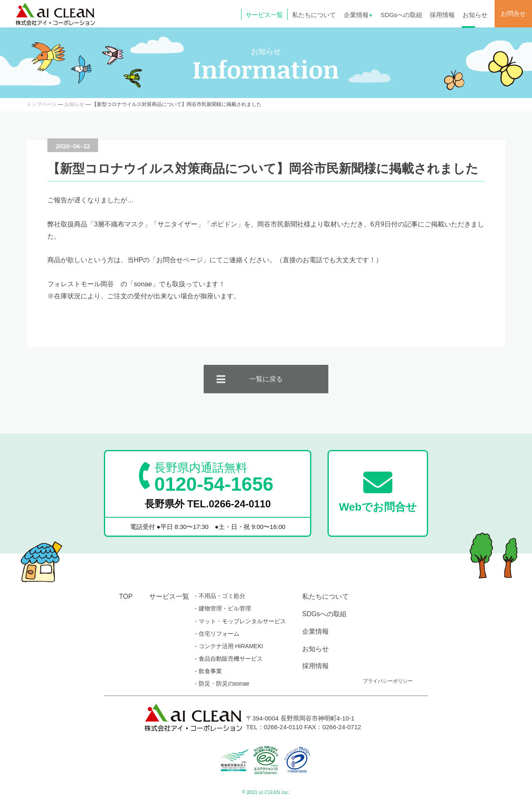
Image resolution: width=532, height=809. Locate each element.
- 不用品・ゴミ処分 (220, 596)
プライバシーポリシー (388, 681)
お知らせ (475, 15)
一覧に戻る (266, 388)
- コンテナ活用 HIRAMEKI (229, 646)
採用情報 (442, 15)
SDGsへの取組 (401, 15)
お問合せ (513, 14)
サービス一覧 (264, 15)
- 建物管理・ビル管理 (223, 608)
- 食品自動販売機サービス (229, 659)
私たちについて (314, 15)
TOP (126, 596)
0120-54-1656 (214, 477)
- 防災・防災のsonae (222, 684)
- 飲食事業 (208, 671)
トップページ (42, 104)
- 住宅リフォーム (217, 634)
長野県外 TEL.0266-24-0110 (208, 504)
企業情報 (358, 15)
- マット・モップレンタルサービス (240, 621)
